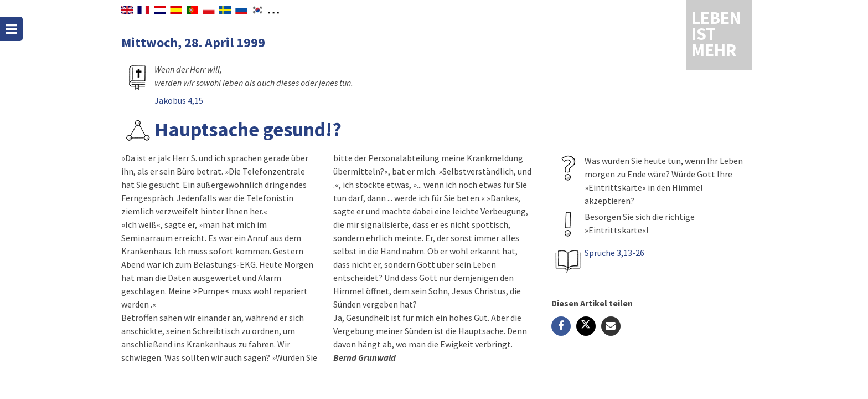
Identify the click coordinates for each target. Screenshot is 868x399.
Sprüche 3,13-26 (614, 253)
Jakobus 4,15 (179, 100)
